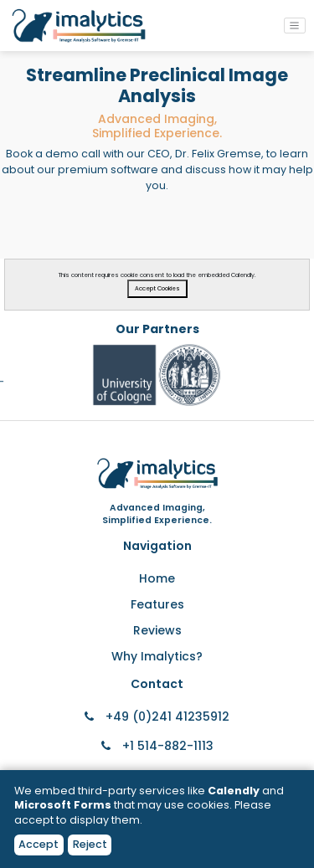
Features (157, 604)
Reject (90, 844)
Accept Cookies (157, 288)
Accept (39, 844)
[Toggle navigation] (295, 26)
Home (157, 578)
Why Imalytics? (157, 656)
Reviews (157, 630)
